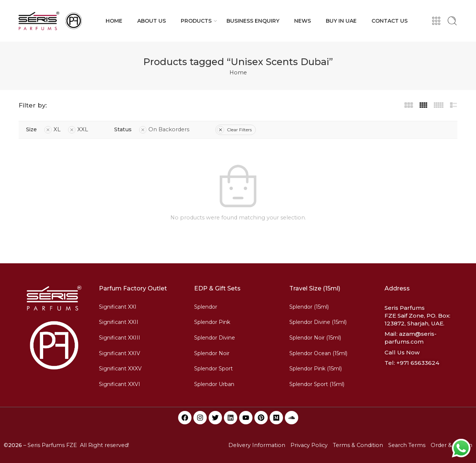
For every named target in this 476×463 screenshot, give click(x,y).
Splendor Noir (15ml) (315, 338)
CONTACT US (390, 21)
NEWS (303, 21)
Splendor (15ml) (309, 307)
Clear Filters (234, 130)
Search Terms (407, 445)
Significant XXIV (120, 353)
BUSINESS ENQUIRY (253, 21)
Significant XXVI (120, 384)
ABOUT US (152, 21)
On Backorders (164, 129)
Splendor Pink (212, 322)
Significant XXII (119, 322)
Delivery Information (257, 445)
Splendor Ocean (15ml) (318, 353)
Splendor (206, 307)
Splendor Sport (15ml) (317, 384)
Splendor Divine (215, 338)
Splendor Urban (214, 384)
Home (238, 73)
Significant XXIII (120, 338)
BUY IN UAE (341, 21)
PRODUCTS (196, 21)
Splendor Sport (213, 369)
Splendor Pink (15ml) (316, 369)
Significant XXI (118, 307)
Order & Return (451, 445)
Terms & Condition (358, 445)
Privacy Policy (309, 445)
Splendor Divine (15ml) (318, 322)
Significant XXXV (120, 369)
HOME (114, 21)
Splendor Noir (212, 353)
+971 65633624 (418, 363)
